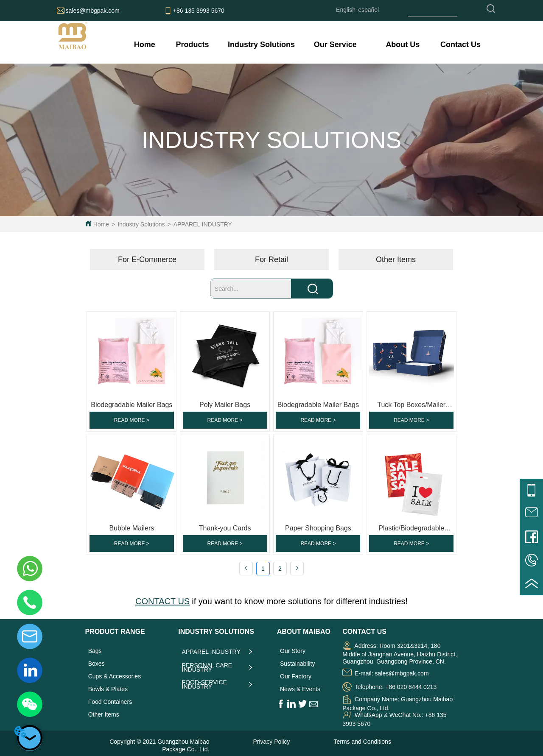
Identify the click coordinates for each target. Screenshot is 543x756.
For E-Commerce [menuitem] (147, 259)
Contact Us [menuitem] (460, 45)
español (368, 10)
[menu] (307, 45)
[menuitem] (192, 45)
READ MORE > (132, 420)
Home (101, 224)
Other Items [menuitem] (396, 259)
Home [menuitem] (145, 45)
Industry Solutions (141, 224)
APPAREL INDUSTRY (203, 224)
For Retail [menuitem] (271, 259)
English (346, 10)
